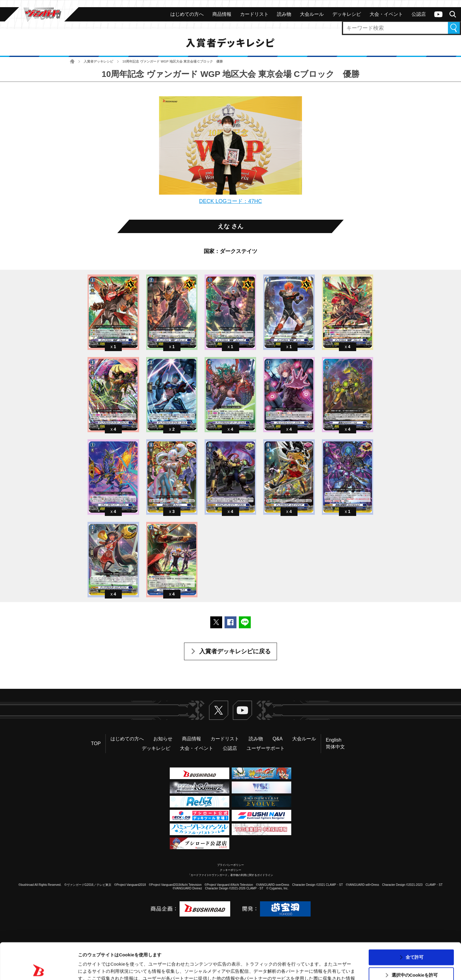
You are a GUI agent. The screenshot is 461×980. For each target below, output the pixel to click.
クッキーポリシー (230, 870)
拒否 (415, 957)
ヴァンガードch (438, 14)
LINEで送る (245, 622)
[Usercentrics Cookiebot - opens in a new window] (39, 968)
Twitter (219, 710)
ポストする (216, 622)
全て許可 (415, 921)
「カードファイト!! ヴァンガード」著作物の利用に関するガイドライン (231, 875)
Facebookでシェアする (230, 622)
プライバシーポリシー (230, 865)
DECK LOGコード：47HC (230, 201)
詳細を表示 (287, 968)
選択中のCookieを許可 (415, 939)
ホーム (72, 62)
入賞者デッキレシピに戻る (235, 651)
